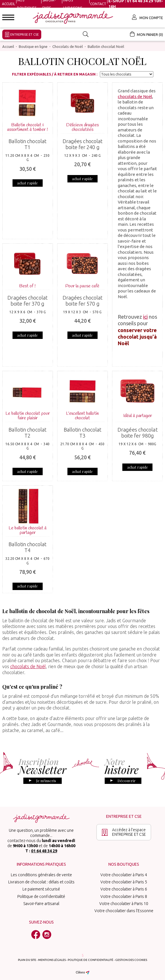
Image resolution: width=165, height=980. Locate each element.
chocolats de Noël (135, 96)
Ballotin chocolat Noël (106, 46)
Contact (98, 4)
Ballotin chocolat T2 (27, 432)
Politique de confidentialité (41, 893)
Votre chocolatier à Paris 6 (124, 886)
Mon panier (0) (147, 34)
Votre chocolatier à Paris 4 (124, 872)
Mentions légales (52, 957)
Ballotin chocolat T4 (27, 544)
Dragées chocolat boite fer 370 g (27, 300)
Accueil (9, 4)
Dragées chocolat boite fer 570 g (83, 300)
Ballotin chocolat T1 (27, 144)
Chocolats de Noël (68, 46)
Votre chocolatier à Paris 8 (124, 893)
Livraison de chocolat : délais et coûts (41, 879)
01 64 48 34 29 (44, 848)
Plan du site (27, 957)
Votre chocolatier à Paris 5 (124, 879)
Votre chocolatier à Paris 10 (124, 900)
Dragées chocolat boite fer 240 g (83, 144)
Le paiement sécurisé (41, 886)
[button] (8, 17)
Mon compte (148, 17)
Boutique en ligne (33, 46)
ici (145, 316)
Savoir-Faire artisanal (41, 900)
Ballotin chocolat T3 (83, 432)
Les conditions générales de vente (41, 872)
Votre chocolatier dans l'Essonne (124, 908)
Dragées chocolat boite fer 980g (138, 432)
